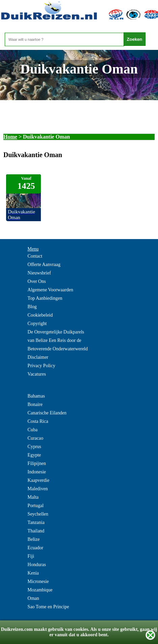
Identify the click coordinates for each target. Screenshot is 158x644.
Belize (34, 539)
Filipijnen (37, 463)
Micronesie (38, 581)
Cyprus (34, 447)
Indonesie (37, 472)
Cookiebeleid (40, 315)
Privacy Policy (42, 366)
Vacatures (37, 374)
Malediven (38, 489)
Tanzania (36, 522)
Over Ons (37, 281)
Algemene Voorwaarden (50, 290)
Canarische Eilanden (47, 413)
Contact (35, 256)
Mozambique (40, 590)
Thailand (36, 531)
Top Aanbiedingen (45, 298)
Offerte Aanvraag (44, 265)
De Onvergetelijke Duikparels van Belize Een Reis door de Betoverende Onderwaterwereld (58, 340)
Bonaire (35, 404)
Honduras (37, 565)
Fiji (31, 556)
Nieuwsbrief (39, 273)
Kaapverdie (39, 480)
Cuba (33, 430)
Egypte (34, 455)
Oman (33, 598)
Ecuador (36, 548)
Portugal (36, 506)
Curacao (36, 438)
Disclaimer (38, 357)
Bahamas (36, 396)
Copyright (37, 324)
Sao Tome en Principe (48, 607)
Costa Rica (38, 421)
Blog (32, 307)
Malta (33, 497)
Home (10, 137)
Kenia (33, 573)
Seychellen (38, 514)
